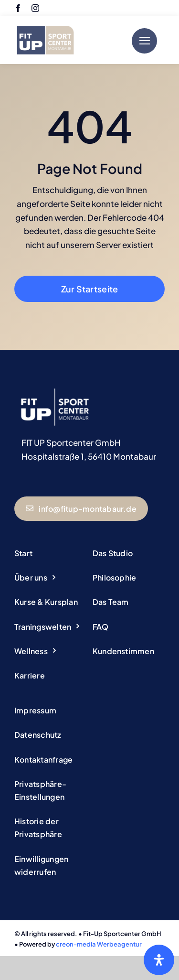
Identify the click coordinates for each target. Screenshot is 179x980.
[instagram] (35, 8)
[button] (50, 791)
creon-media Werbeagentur (99, 944)
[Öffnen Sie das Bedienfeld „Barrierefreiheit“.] (159, 960)
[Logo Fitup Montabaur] (45, 22)
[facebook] (18, 8)
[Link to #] (144, 41)
